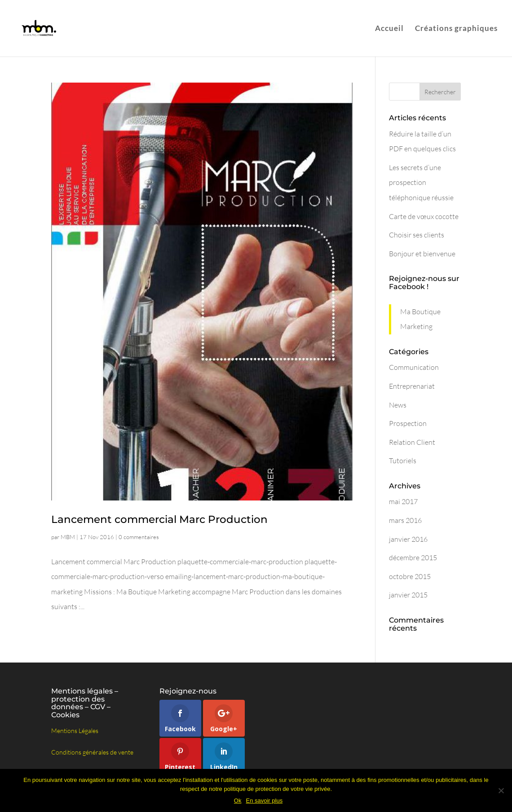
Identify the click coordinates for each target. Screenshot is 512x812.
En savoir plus (264, 801)
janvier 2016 (408, 539)
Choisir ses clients (417, 235)
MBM (68, 537)
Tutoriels (403, 461)
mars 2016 (405, 520)
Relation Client (412, 442)
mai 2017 (403, 501)
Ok (238, 801)
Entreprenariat (412, 386)
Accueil (389, 29)
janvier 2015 (408, 595)
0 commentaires (139, 537)
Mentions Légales (75, 731)
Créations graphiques (456, 29)
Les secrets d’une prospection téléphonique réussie (421, 182)
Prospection (408, 423)
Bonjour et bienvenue (422, 254)
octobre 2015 (410, 576)
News (398, 405)
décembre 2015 (413, 557)
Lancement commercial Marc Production (159, 519)
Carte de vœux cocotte (424, 216)
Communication (414, 367)
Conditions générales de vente (92, 752)
